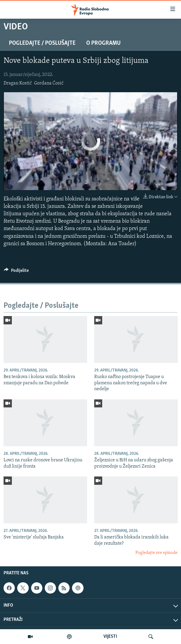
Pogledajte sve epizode (156, 553)
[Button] (16, 272)
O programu (103, 43)
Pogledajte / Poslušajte (42, 43)
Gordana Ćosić (49, 83)
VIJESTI (110, 637)
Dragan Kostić (18, 83)
